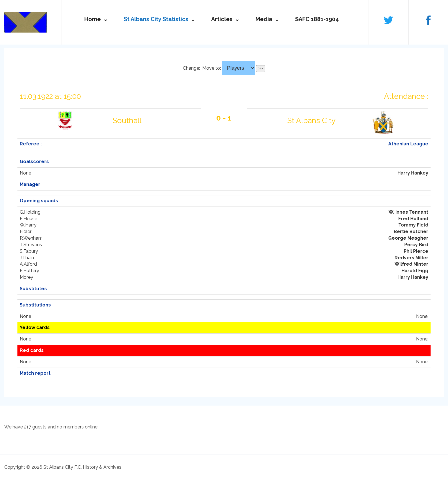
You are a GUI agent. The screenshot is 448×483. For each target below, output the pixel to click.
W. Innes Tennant (408, 212)
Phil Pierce (416, 251)
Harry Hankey (413, 173)
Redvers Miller (411, 258)
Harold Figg (415, 271)
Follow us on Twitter (389, 20)
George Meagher (408, 238)
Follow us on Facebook (428, 20)
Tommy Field (413, 225)
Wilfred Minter (411, 264)
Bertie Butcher (411, 232)
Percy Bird (416, 245)
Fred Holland (413, 219)
